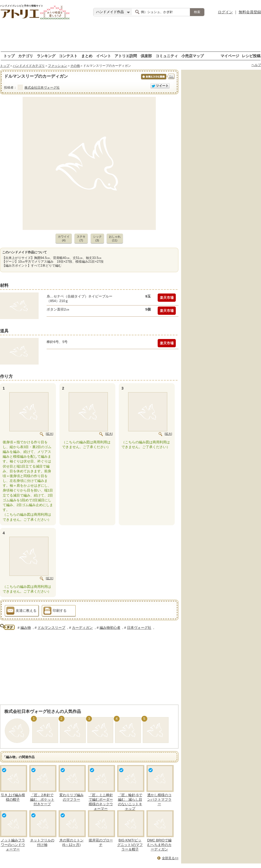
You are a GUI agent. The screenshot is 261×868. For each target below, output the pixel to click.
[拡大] (50, 434)
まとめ (87, 56)
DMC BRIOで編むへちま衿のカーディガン (159, 845)
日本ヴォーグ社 (139, 628)
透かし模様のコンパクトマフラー (159, 799)
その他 (75, 66)
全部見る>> (170, 858)
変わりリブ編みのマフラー (72, 797)
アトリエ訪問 (126, 56)
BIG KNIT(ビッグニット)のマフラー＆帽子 (130, 845)
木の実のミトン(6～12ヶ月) (72, 842)
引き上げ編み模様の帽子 (13, 797)
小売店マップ (193, 56)
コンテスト (68, 56)
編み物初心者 (110, 628)
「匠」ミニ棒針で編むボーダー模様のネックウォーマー (101, 802)
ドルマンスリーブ (51, 628)
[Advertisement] (130, 36)
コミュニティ (167, 56)
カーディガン (82, 628)
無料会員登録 (250, 12)
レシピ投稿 (251, 56)
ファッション (58, 66)
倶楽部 (146, 56)
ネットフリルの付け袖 (42, 842)
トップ (9, 56)
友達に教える (21, 611)
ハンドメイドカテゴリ (29, 66)
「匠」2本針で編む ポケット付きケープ (42, 799)
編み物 (26, 628)
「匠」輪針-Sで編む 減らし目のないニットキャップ (130, 802)
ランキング (46, 56)
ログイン (225, 12)
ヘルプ (256, 65)
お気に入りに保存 (153, 79)
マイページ (230, 56)
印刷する (55, 611)
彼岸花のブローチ (101, 842)
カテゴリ (26, 56)
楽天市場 (167, 298)
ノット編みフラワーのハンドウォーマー (13, 845)
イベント (104, 56)
